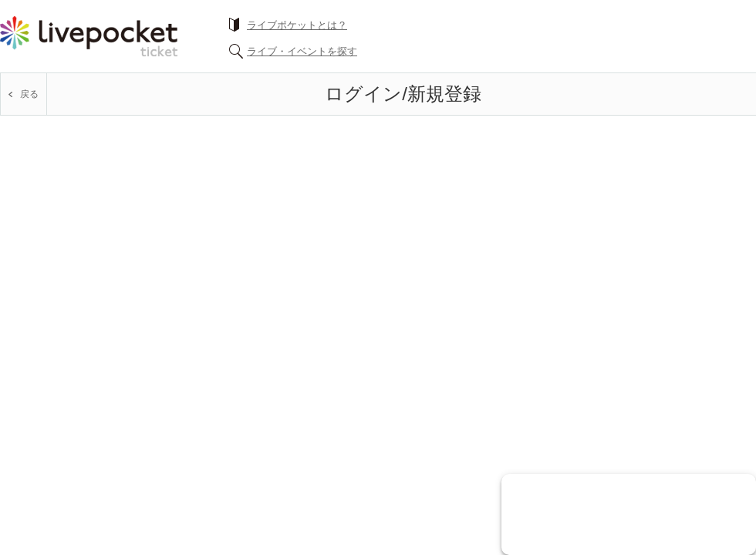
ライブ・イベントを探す (302, 51)
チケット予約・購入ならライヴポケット (89, 36)
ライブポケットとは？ (297, 25)
